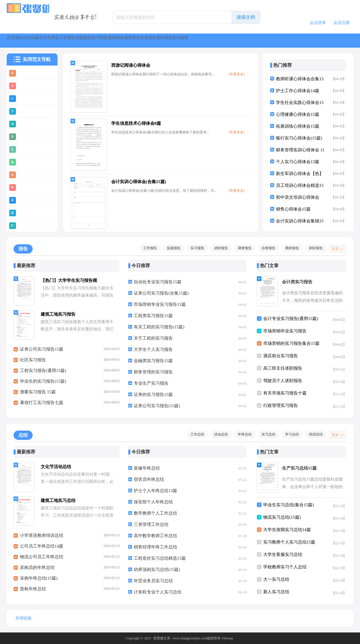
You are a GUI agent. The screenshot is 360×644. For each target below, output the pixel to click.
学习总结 (289, 434)
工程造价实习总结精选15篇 (160, 558)
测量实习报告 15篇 (38, 395)
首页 (17, 41)
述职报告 (241, 41)
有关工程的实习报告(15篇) (159, 327)
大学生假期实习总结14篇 (287, 530)
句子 (100, 41)
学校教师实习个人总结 (285, 567)
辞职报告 (313, 248)
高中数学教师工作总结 (155, 536)
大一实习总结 (276, 579)
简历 (23, 73)
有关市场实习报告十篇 (285, 393)
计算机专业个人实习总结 (158, 592)
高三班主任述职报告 (283, 368)
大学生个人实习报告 (153, 349)
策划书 (25, 174)
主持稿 (25, 149)
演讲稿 (25, 124)
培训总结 (313, 434)
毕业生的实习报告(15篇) (43, 384)
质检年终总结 (33, 592)
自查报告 (301, 41)
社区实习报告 (33, 363)
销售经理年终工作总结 (155, 547)
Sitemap (228, 638)
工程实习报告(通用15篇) (43, 374)
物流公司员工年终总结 (42, 560)
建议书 (25, 213)
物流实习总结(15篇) (282, 517)
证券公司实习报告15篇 (42, 352)
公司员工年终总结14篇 (42, 549)
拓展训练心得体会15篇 (298, 126)
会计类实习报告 (297, 282)
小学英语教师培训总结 (42, 539)
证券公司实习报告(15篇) (157, 406)
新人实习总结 (276, 592)
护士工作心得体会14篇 (298, 91)
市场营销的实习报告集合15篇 (291, 343)
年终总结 (242, 434)
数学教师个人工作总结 (155, 513)
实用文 (123, 41)
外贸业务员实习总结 (153, 581)
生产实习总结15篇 (299, 468)
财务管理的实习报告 (153, 372)
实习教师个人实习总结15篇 (289, 542)
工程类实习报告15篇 (153, 316)
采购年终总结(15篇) (39, 581)
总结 (59, 41)
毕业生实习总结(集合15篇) (288, 505)
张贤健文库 (162, 638)
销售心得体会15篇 (293, 209)
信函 (79, 41)
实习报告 (211, 41)
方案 (23, 111)
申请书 (25, 187)
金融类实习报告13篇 (153, 361)
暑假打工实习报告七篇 (42, 406)
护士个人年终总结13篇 (155, 491)
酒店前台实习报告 (281, 356)
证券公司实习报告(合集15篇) (161, 293)
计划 (23, 98)
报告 (38, 41)
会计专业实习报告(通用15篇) (291, 319)
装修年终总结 (147, 468)
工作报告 (151, 41)
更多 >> (336, 248)
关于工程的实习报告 (153, 338)
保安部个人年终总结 (153, 502)
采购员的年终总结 (37, 571)
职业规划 (27, 225)
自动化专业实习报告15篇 (158, 282)
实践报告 (181, 41)
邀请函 (25, 162)
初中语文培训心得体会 (298, 197)
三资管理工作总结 (151, 524)
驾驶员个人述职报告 (283, 381)
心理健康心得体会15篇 (298, 114)
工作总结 (194, 434)
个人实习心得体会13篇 (298, 162)
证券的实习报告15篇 (153, 394)
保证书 (25, 200)
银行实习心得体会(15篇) (299, 138)
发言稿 (25, 136)
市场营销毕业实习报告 (285, 331)
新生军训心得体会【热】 (300, 174)
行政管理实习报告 (281, 405)
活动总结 (218, 434)
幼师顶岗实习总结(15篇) (157, 569)
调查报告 (271, 41)
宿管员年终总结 (149, 479)
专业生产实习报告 (151, 383)
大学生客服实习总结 (283, 554)
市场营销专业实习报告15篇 (160, 304)
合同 (23, 85)
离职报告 (331, 41)
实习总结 (266, 434)
